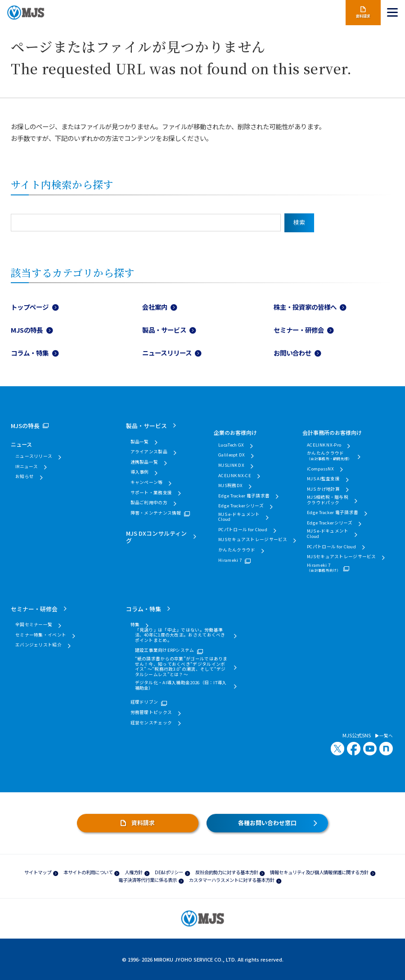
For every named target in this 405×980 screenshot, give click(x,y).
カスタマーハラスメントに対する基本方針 (232, 880)
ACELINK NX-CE (235, 476)
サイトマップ (38, 872)
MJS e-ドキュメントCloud (239, 517)
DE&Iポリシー (169, 872)
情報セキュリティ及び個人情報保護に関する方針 (319, 872)
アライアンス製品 (149, 452)
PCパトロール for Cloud (243, 530)
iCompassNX (320, 469)
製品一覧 (140, 442)
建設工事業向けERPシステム (165, 650)
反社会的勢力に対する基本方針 (227, 872)
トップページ (30, 307)
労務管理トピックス (151, 713)
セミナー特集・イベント (41, 635)
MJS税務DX (230, 486)
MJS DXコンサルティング (156, 537)
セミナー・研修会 (299, 330)
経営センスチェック (151, 723)
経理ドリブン (144, 702)
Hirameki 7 (230, 560)
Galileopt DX (232, 455)
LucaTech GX (231, 445)
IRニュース (27, 467)
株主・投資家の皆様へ (305, 307)
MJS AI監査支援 (323, 479)
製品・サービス (164, 330)
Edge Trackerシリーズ (241, 506)
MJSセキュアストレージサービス (253, 540)
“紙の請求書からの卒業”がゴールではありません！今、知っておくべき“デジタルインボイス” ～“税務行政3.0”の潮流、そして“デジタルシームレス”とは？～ (181, 667)
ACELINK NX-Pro (324, 445)
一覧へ (384, 736)
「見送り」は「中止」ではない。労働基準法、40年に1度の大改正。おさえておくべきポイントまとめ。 (180, 635)
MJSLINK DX (231, 465)
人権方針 (134, 872)
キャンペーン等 (147, 483)
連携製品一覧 (144, 462)
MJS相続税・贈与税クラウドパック (328, 500)
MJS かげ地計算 (324, 489)
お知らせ (25, 477)
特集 (135, 625)
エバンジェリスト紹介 (38, 645)
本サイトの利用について (88, 872)
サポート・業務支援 (151, 493)
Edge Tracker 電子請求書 (244, 496)
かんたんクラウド (237, 550)
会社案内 (155, 307)
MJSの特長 (27, 330)
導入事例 (140, 472)
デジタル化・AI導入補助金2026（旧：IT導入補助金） (181, 685)
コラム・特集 (30, 353)
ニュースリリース (167, 353)
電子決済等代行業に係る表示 (148, 880)
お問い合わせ (292, 353)
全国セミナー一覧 (34, 625)
